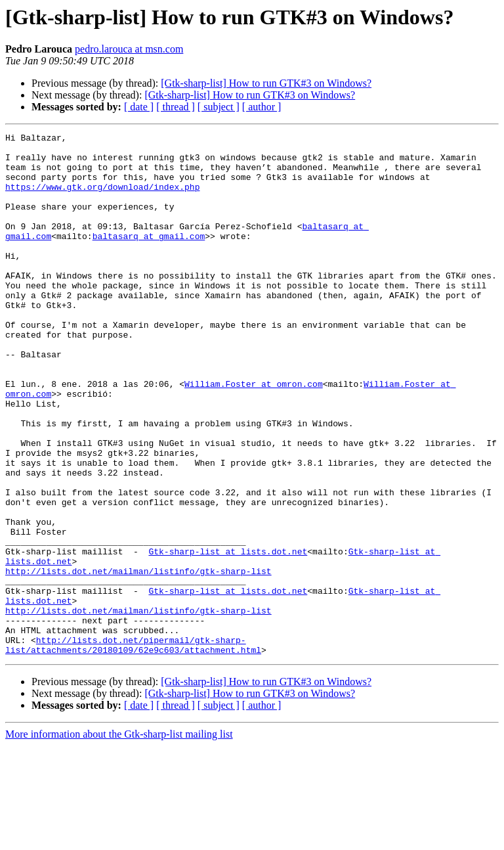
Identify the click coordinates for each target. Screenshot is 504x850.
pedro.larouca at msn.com (129, 49)
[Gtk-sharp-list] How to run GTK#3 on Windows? (266, 83)
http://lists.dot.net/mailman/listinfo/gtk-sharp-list (138, 660)
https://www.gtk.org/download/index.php (102, 198)
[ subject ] (219, 107)
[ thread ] (176, 107)
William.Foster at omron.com (254, 435)
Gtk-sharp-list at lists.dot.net (228, 636)
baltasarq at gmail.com (149, 257)
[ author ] (262, 107)
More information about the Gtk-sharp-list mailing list (119, 839)
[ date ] (139, 107)
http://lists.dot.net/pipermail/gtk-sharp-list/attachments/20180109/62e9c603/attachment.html (133, 748)
